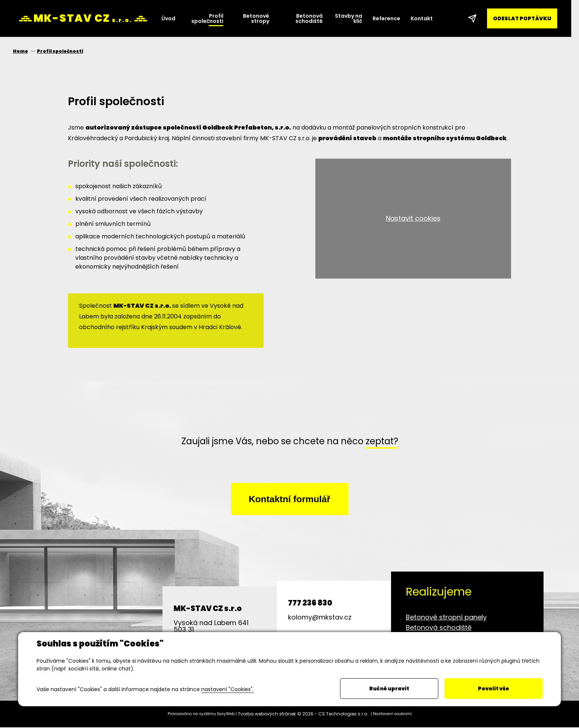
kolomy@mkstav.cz (320, 618)
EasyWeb (226, 715)
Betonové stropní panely (446, 618)
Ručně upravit (389, 689)
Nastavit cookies (413, 218)
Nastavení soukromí (392, 715)
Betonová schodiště (439, 628)
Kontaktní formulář (289, 499)
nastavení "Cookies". (227, 689)
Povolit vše (494, 689)
